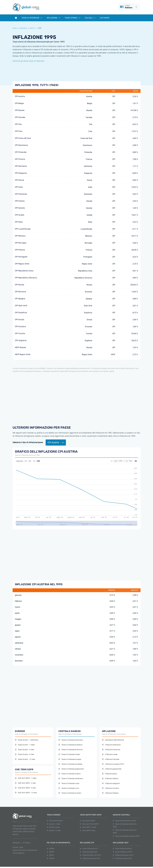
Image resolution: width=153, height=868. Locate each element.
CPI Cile (18, 124)
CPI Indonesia (21, 194)
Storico (32, 28)
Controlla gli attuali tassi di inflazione (28, 61)
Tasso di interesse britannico (71, 750)
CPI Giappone (21, 173)
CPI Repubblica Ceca (24, 271)
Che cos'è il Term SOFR (89, 824)
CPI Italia (19, 222)
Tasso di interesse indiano (70, 774)
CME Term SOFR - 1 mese (26, 778)
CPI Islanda (20, 208)
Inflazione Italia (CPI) (89, 852)
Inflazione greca (110, 774)
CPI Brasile (20, 110)
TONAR (51, 858)
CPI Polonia (20, 250)
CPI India (19, 187)
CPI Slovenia (20, 292)
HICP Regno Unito (23, 354)
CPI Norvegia (21, 243)
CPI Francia (20, 159)
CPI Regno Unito (22, 264)
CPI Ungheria (21, 340)
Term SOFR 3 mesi (88, 830)
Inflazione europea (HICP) (113, 764)
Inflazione (54, 18)
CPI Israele (20, 215)
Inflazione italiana (110, 779)
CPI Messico (20, 236)
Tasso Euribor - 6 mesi (25, 754)
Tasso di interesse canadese (70, 764)
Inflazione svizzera (110, 788)
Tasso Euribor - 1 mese (25, 745)
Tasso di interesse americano (71, 740)
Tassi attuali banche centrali (124, 821)
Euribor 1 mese (54, 824)
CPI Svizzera (20, 326)
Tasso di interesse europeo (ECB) (126, 836)
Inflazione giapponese (112, 769)
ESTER (50, 852)
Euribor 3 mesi (53, 827)
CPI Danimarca (21, 145)
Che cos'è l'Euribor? (55, 821)
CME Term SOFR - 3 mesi (25, 783)
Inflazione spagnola (111, 783)
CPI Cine (19, 131)
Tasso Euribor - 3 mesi (25, 750)
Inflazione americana (111, 745)
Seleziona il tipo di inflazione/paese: (28, 442)
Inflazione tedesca (110, 793)
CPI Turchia (20, 333)
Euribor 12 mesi (54, 830)
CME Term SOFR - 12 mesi (26, 793)
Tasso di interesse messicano (71, 779)
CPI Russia (20, 285)
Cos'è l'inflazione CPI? (89, 849)
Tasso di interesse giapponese (71, 769)
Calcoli (90, 18)
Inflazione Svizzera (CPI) (90, 858)
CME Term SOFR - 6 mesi (25, 788)
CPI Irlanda (20, 201)
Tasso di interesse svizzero (70, 793)
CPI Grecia (19, 180)
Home (15, 28)
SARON (51, 849)
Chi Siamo (105, 18)
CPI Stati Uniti (21, 306)
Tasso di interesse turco (69, 788)
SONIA (50, 855)
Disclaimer (16, 843)
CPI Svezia (20, 319)
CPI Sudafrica (21, 313)
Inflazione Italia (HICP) (122, 858)
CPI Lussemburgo (23, 229)
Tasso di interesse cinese (69, 754)
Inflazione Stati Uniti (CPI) (91, 855)
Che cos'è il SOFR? (88, 821)
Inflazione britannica (111, 750)
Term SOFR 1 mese (88, 827)
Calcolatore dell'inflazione (113, 740)
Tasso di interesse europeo (70, 759)
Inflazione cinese (110, 754)
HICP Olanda (20, 347)
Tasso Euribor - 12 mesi (25, 759)
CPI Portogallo (21, 257)
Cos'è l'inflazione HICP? (123, 852)
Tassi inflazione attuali (122, 849)
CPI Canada (20, 117)
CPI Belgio (19, 103)
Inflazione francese (111, 759)
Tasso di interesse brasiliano (70, 745)
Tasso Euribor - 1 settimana (27, 740)
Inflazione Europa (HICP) (123, 855)
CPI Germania (21, 166)
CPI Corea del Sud (23, 138)
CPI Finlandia (21, 152)
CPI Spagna (20, 299)
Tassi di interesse (32, 18)
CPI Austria (20, 96)
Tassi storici (72, 18)
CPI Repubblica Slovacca (26, 278)
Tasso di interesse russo (69, 783)
